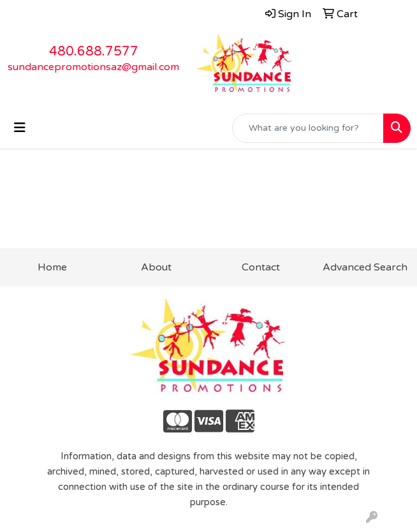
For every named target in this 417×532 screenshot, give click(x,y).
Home (52, 267)
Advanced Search (365, 267)
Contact (261, 267)
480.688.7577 (94, 52)
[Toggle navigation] (20, 128)
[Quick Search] (308, 128)
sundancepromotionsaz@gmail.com (93, 67)
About (156, 267)
